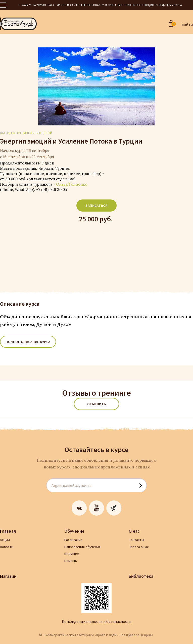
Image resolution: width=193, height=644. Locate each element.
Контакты (136, 540)
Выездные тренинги (16, 133)
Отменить (97, 404)
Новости (7, 547)
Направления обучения (82, 547)
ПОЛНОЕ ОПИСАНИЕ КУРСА (28, 342)
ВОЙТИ (188, 25)
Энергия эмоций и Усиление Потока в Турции (71, 141)
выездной (44, 133)
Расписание (74, 540)
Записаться (96, 206)
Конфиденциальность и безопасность (97, 621)
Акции (5, 540)
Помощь (71, 561)
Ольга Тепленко (72, 184)
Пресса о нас (139, 547)
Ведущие (72, 554)
